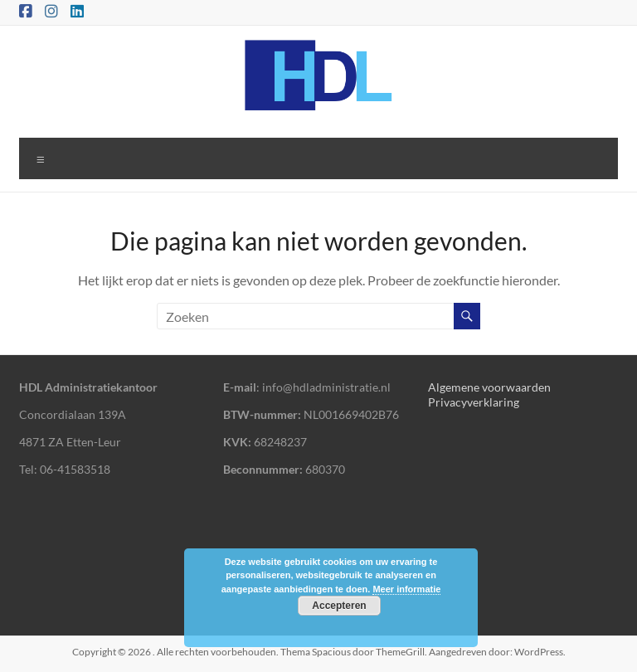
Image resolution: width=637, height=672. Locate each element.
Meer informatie (406, 589)
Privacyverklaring (474, 402)
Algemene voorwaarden (489, 387)
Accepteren (339, 606)
